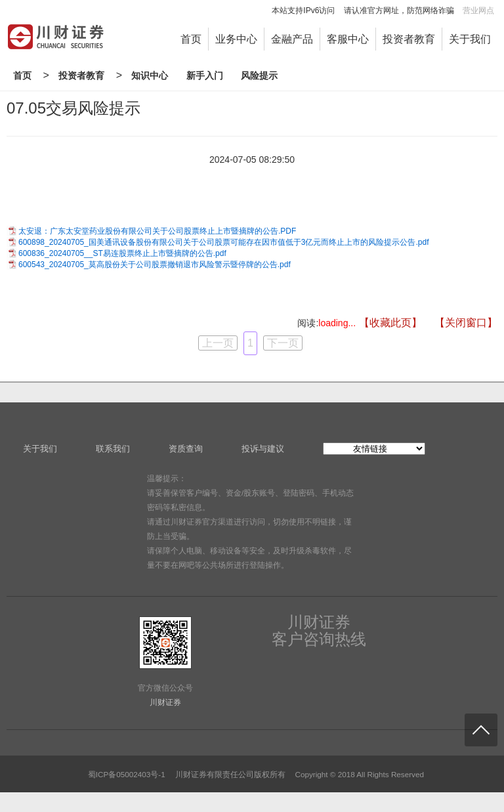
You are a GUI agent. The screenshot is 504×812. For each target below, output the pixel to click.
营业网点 (478, 11)
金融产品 (292, 39)
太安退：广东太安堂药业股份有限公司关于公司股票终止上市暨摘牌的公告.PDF (157, 231)
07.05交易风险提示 (73, 108)
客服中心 (348, 39)
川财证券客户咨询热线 (319, 631)
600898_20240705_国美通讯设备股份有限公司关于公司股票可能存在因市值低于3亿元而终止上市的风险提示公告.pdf (223, 242)
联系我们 (113, 449)
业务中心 (236, 39)
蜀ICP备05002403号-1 (127, 774)
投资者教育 (409, 39)
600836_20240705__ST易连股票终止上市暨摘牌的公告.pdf (122, 253)
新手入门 (205, 75)
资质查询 (186, 449)
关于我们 (470, 39)
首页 (191, 39)
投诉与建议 (263, 449)
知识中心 (150, 75)
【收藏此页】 (390, 323)
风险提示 (259, 75)
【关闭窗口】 (466, 323)
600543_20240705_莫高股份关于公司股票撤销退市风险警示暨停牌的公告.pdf (155, 265)
